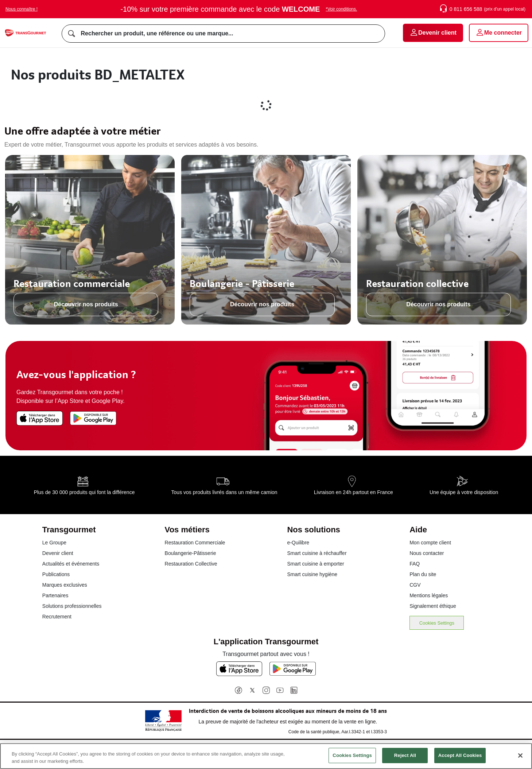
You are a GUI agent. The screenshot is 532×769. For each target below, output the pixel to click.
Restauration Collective (191, 564)
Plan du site (423, 574)
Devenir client (58, 553)
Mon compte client (430, 543)
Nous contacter (427, 553)
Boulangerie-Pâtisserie (191, 553)
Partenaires (55, 595)
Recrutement (57, 617)
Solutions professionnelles (72, 606)
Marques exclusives (65, 585)
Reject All (405, 756)
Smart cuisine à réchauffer (317, 553)
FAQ (415, 564)
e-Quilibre (298, 543)
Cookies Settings (437, 623)
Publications (56, 574)
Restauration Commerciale (195, 543)
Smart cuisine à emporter (315, 564)
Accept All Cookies (460, 756)
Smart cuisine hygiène (312, 574)
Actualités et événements (71, 564)
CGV (415, 585)
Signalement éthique (433, 606)
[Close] (520, 756)
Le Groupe (54, 543)
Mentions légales (429, 595)
